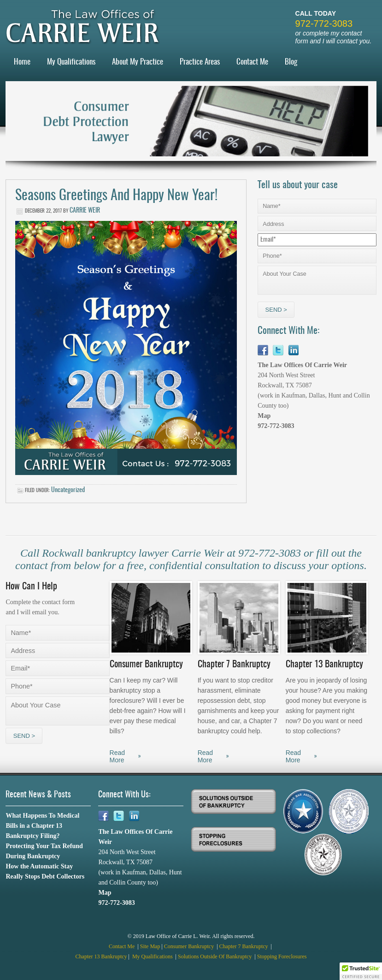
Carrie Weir (85, 211)
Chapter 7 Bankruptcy (244, 946)
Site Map (150, 946)
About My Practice (138, 62)
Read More (117, 756)
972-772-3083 (324, 24)
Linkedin (293, 350)
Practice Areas (200, 62)
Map (264, 416)
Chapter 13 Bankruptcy (101, 956)
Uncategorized (68, 490)
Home (22, 62)
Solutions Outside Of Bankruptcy (215, 956)
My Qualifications (71, 62)
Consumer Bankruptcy (190, 946)
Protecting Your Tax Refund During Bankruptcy (44, 851)
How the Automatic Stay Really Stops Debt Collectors (45, 871)
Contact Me (252, 62)
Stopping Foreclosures (282, 956)
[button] (361, 971)
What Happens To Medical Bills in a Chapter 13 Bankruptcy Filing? (42, 826)
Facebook (263, 350)
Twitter (278, 350)
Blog (291, 62)
